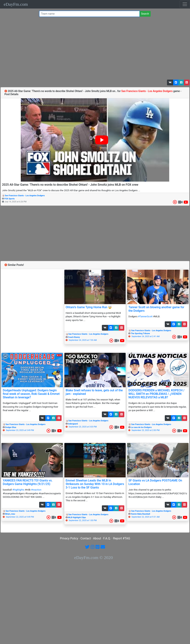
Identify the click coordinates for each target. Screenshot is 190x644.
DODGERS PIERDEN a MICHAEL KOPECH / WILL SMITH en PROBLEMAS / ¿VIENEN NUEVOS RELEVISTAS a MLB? (156, 394)
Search (145, 14)
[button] (170, 82)
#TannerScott (145, 316)
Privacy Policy (69, 538)
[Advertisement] (94, 49)
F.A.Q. (107, 538)
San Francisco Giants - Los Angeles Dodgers (25, 196)
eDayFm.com (16, 4)
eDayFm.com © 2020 (94, 558)
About (97, 538)
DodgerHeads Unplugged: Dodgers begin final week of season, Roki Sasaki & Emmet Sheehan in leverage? (31, 394)
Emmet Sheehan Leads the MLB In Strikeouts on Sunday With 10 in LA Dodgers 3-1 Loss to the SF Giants (95, 484)
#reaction (36, 490)
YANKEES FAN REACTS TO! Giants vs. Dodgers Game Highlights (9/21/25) (28, 482)
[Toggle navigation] (185, 4)
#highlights (18, 490)
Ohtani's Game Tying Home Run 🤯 (89, 307)
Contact (86, 538)
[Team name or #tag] (89, 14)
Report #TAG (122, 538)
